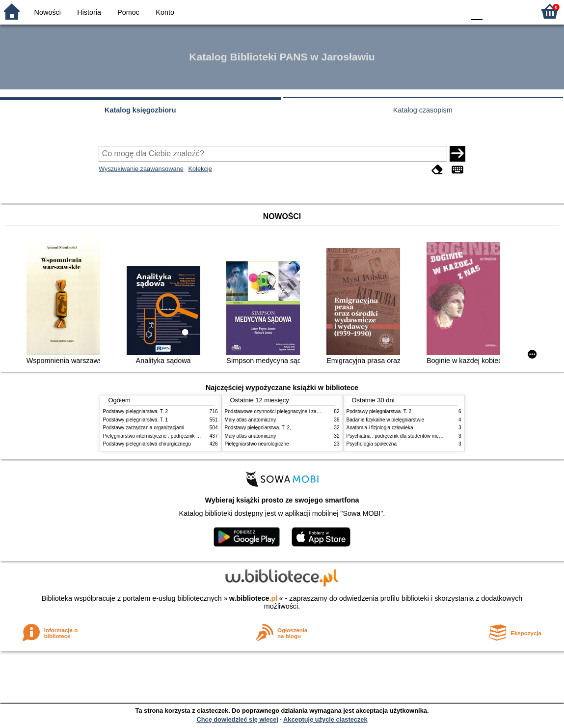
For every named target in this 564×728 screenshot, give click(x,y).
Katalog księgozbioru (140, 110)
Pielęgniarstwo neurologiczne (257, 444)
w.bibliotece (254, 598)
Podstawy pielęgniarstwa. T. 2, (258, 428)
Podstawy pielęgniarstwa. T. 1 (136, 420)
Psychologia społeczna (372, 444)
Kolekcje (200, 169)
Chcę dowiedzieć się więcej (237, 719)
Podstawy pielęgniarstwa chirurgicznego (147, 444)
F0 (476, 11)
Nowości (48, 12)
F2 (516, 11)
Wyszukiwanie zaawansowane (141, 169)
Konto (165, 12)
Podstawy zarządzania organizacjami (144, 428)
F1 (494, 11)
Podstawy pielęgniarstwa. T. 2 (136, 411)
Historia (89, 12)
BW (414, 11)
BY (454, 11)
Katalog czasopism (423, 110)
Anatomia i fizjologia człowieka (380, 428)
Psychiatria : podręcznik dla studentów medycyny (401, 436)
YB (434, 11)
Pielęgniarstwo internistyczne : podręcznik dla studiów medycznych (176, 436)
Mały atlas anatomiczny (251, 420)
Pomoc (128, 12)
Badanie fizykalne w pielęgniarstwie (386, 420)
